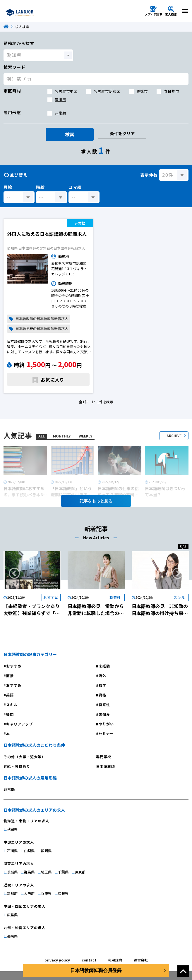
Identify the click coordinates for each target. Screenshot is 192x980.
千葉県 (63, 872)
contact (89, 960)
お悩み (104, 714)
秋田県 (12, 829)
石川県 (12, 851)
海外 (102, 676)
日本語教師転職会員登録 (96, 970)
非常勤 (60, 113)
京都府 (12, 893)
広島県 (12, 915)
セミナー (106, 733)
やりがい (106, 724)
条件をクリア (122, 133)
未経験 (104, 666)
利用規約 (115, 960)
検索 (70, 134)
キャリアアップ (19, 724)
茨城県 (12, 872)
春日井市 (172, 91)
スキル (12, 704)
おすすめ (14, 666)
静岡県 (46, 851)
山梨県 (29, 851)
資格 (102, 695)
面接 (10, 676)
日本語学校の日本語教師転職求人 (42, 329)
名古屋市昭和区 (107, 91)
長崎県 (12, 936)
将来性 (104, 704)
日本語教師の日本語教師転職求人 (42, 319)
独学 (102, 685)
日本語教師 (106, 766)
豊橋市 (142, 91)
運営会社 (141, 960)
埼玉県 (46, 872)
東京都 (80, 872)
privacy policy (57, 960)
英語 (10, 695)
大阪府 (29, 893)
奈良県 (63, 893)
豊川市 (60, 99)
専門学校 (104, 757)
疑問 (10, 714)
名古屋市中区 (66, 91)
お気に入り (52, 380)
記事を (96, 501)
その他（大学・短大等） (24, 757)
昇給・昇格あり (17, 766)
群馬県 (29, 872)
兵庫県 (46, 893)
